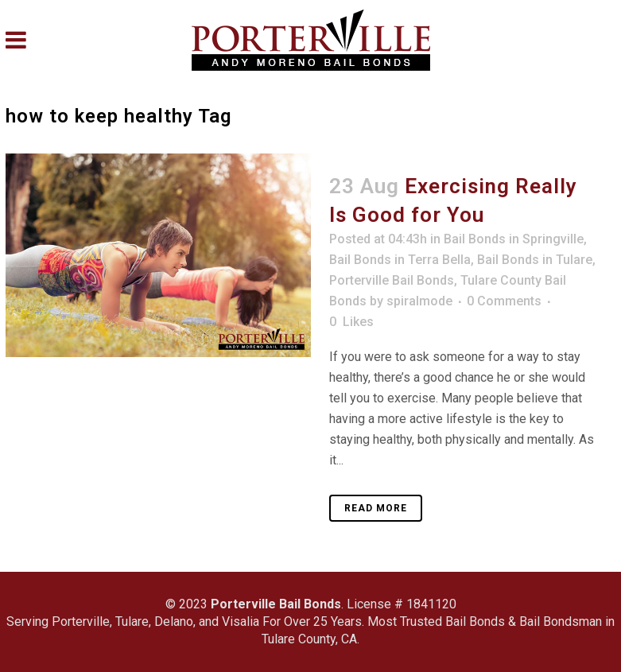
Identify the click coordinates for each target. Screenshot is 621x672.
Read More (376, 508)
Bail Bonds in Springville (514, 239)
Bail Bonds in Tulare (535, 260)
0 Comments (504, 301)
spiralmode (419, 301)
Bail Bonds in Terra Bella (400, 260)
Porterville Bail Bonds (392, 280)
